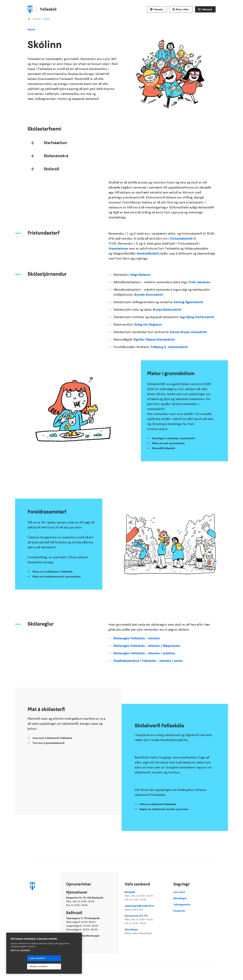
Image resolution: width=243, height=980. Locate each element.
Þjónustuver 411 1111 (146, 920)
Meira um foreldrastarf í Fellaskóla (53, 591)
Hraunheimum (118, 268)
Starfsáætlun (55, 163)
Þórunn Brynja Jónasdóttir (188, 352)
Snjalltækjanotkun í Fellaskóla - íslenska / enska (148, 681)
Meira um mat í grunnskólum (169, 463)
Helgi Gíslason (140, 295)
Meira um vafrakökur (20, 958)
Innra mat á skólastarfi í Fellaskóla (52, 758)
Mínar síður (182, 9)
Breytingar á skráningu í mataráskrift (174, 458)
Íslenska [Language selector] (158, 9)
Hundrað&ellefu (148, 273)
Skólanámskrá (56, 176)
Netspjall (146, 896)
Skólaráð (51, 189)
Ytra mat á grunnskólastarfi (48, 763)
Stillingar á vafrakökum (59, 967)
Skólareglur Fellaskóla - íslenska (137, 658)
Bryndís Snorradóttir (149, 315)
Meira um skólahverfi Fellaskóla (158, 824)
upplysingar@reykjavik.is (146, 908)
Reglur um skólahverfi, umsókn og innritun (164, 829)
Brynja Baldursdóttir (167, 329)
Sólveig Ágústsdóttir (189, 322)
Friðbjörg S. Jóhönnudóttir (169, 367)
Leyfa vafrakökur (21, 967)
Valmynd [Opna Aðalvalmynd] (207, 9)
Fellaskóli (37, 19)
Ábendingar (146, 931)
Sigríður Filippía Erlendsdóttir (154, 359)
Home (29, 19)
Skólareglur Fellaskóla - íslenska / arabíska (144, 673)
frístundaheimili (181, 258)
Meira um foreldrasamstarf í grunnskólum (57, 596)
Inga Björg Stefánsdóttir (197, 337)
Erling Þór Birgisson (148, 344)
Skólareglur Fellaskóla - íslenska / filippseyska (147, 666)
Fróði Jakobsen (199, 302)
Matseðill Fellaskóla (164, 468)
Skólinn (47, 19)
